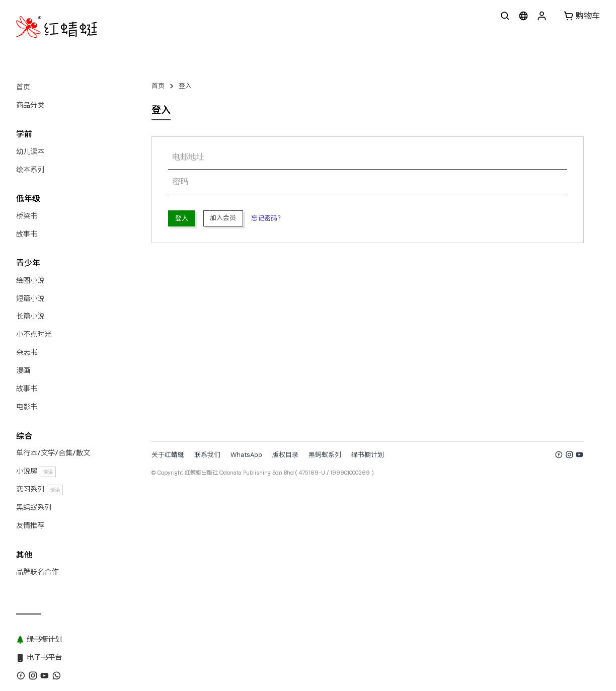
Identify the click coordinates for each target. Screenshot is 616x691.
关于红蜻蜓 (168, 455)
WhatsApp (246, 455)
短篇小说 (30, 298)
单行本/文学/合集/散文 (53, 453)
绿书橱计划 (368, 455)
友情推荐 (30, 525)
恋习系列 (40, 489)
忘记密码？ (267, 218)
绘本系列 (30, 170)
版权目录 (285, 455)
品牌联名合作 (37, 572)
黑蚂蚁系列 (34, 507)
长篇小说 (30, 316)
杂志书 (27, 352)
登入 (185, 86)
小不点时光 (34, 334)
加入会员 (223, 218)
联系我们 (207, 455)
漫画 (23, 370)
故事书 (27, 234)
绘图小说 (30, 280)
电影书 (27, 407)
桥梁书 (27, 216)
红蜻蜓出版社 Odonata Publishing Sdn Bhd (239, 473)
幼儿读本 (30, 151)
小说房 (36, 471)
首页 (23, 87)
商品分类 (30, 105)
